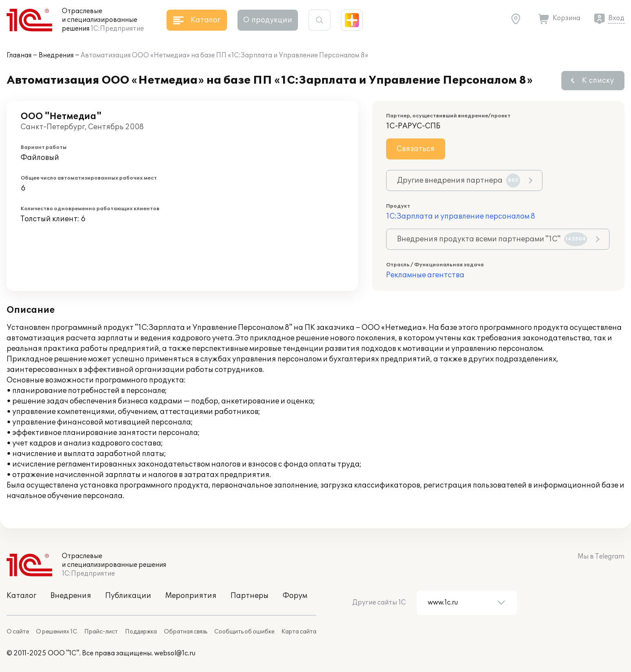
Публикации (128, 596)
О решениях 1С (57, 632)
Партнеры (250, 596)
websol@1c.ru (175, 653)
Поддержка (141, 632)
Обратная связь (186, 632)
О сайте (18, 632)
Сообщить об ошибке (244, 632)
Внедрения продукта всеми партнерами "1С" (492, 239)
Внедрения (56, 55)
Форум (295, 596)
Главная (19, 55)
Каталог (21, 596)
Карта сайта (299, 632)
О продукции (268, 20)
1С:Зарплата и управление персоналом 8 (461, 216)
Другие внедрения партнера (459, 180)
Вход (616, 18)
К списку (598, 81)
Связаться (416, 149)
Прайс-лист (101, 632)
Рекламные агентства (425, 275)
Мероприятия (191, 596)
